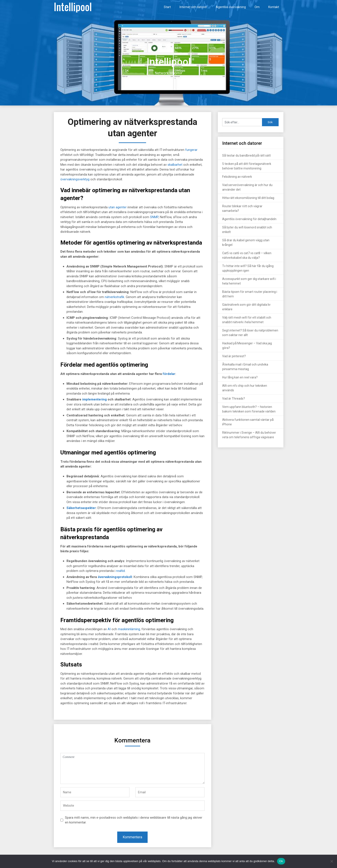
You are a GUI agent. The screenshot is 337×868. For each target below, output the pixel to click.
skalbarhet (175, 165)
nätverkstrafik (114, 297)
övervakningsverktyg (75, 179)
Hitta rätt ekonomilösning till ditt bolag (248, 198)
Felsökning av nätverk (237, 177)
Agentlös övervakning (231, 7)
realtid (120, 571)
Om (257, 7)
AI (109, 629)
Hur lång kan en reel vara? (240, 377)
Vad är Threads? (234, 399)
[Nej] (332, 861)
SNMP (154, 217)
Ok (281, 861)
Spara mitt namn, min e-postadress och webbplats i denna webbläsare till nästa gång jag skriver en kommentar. (134, 820)
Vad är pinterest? (234, 356)
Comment (133, 768)
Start (167, 7)
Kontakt (274, 7)
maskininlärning (129, 629)
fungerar (191, 150)
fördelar (169, 374)
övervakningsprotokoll (115, 577)
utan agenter (118, 207)
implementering (94, 399)
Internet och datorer (193, 7)
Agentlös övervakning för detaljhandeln (249, 219)
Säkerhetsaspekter (81, 508)
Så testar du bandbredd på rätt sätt (246, 155)
